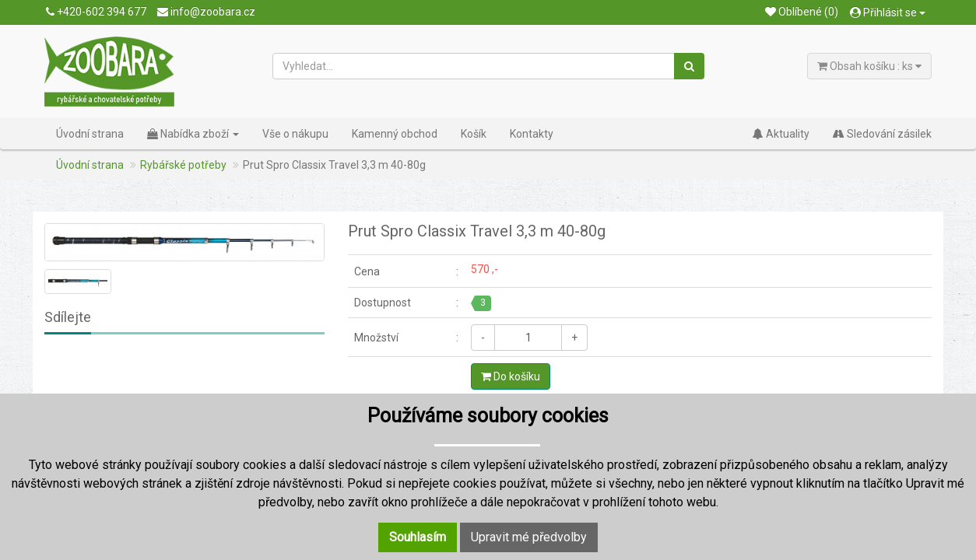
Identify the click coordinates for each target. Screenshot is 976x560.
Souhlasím (418, 537)
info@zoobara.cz (206, 12)
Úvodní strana (90, 134)
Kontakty (532, 134)
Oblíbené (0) (802, 12)
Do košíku (511, 376)
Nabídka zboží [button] (193, 134)
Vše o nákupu (295, 134)
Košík (474, 134)
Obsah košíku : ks (869, 66)
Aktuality (781, 134)
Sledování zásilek (882, 134)
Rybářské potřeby (183, 165)
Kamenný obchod (395, 134)
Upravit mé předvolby (529, 537)
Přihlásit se (888, 12)
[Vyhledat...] (474, 66)
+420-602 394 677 (96, 12)
